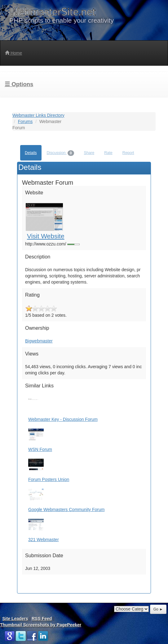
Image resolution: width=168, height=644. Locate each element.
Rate (108, 153)
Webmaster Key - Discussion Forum (63, 419)
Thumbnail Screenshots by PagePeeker (41, 625)
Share (89, 153)
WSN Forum (40, 449)
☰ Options (19, 84)
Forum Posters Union (49, 479)
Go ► (158, 609)
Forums (25, 121)
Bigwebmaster (39, 341)
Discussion (60, 153)
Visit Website (46, 236)
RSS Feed (42, 619)
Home (13, 53)
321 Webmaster (44, 540)
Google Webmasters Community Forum (66, 509)
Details (31, 153)
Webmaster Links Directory (38, 115)
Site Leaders (15, 619)
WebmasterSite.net (52, 12)
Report (128, 153)
